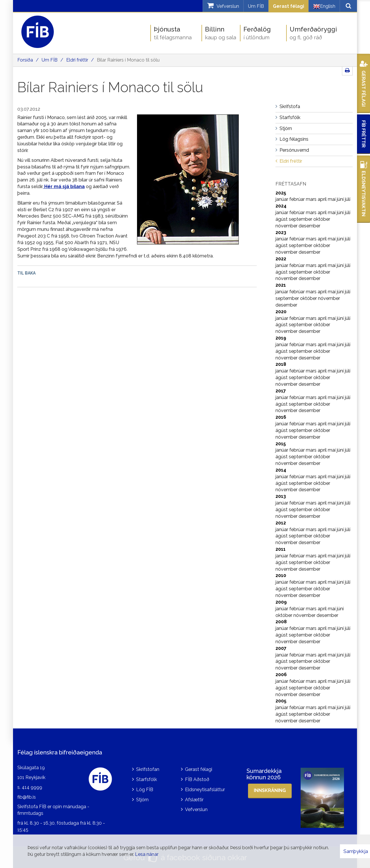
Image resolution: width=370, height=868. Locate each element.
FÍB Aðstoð (197, 779)
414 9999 (32, 787)
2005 (281, 701)
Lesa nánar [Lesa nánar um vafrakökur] (147, 854)
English (324, 6)
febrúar (298, 199)
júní (341, 199)
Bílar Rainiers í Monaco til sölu (128, 60)
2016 (281, 417)
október (322, 219)
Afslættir (194, 800)
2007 (281, 648)
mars (312, 199)
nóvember (287, 226)
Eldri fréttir (77, 60)
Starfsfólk (147, 779)
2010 (281, 575)
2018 (281, 364)
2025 (281, 193)
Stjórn (142, 800)
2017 (281, 391)
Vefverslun (196, 809)
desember (309, 226)
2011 (281, 549)
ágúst (282, 219)
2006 (281, 675)
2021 (281, 285)
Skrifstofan (148, 769)
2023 (281, 232)
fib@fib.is (27, 797)
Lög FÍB (145, 790)
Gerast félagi (288, 6)
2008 (281, 622)
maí (332, 199)
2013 (281, 496)
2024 (281, 206)
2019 (281, 338)
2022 (281, 259)
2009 (281, 602)
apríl (323, 199)
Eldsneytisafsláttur (205, 790)
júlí (348, 199)
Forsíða (25, 60)
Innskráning (270, 790)
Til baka (26, 273)
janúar (282, 199)
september (301, 219)
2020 (281, 312)
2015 (281, 444)
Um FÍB (256, 6)
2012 (281, 523)
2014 (281, 470)
